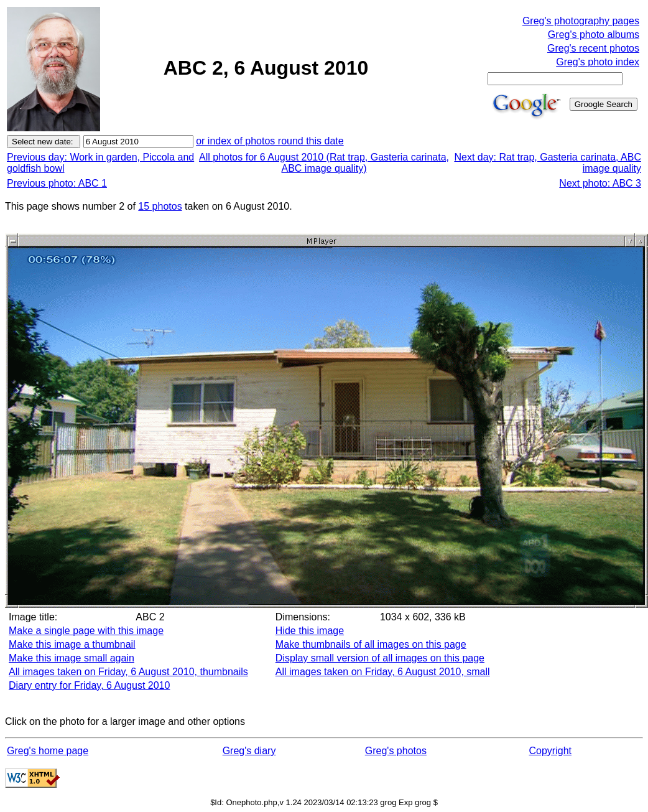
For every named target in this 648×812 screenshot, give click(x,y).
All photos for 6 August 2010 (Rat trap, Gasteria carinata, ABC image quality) (324, 163)
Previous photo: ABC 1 (57, 183)
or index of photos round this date (270, 141)
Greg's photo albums (594, 35)
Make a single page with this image (86, 631)
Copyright (550, 751)
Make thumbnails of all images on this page (371, 644)
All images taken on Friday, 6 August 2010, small (383, 672)
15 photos (160, 206)
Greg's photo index (598, 62)
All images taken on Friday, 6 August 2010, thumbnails (128, 672)
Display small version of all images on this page (380, 658)
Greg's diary (249, 751)
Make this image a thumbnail (72, 644)
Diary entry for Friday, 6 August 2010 (89, 685)
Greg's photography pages (581, 21)
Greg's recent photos (593, 48)
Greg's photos (396, 751)
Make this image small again (72, 658)
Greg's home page (48, 751)
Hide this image (310, 631)
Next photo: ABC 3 (600, 183)
